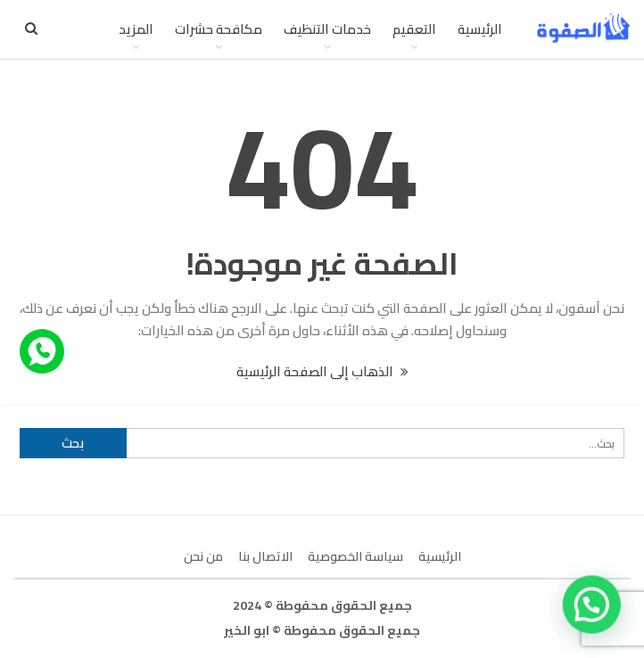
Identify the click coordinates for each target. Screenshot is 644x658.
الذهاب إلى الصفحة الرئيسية (322, 371)
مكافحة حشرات (219, 29)
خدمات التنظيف (327, 29)
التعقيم (414, 29)
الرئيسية (480, 29)
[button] (593, 607)
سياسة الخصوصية (355, 556)
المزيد (136, 29)
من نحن (203, 556)
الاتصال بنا (265, 556)
